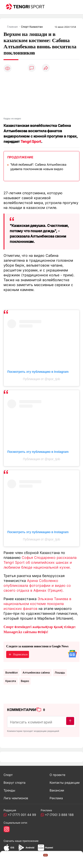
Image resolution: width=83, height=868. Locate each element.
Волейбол (12, 673)
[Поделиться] (46, 68)
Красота (11, 681)
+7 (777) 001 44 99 (21, 815)
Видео (25, 681)
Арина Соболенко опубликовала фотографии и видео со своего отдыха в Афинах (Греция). (37, 585)
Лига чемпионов (16, 798)
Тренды (9, 790)
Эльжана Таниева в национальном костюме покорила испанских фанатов (37, 604)
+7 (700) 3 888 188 (58, 815)
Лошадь (60, 673)
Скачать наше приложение (21, 841)
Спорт (8, 775)
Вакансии (57, 790)
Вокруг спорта (14, 783)
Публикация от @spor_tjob (42, 379)
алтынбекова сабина (36, 673)
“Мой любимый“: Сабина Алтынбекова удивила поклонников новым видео (38, 167)
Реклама (56, 798)
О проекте (57, 775)
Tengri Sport (31, 141)
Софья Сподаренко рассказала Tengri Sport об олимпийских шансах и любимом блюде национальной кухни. (40, 562)
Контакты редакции (65, 783)
